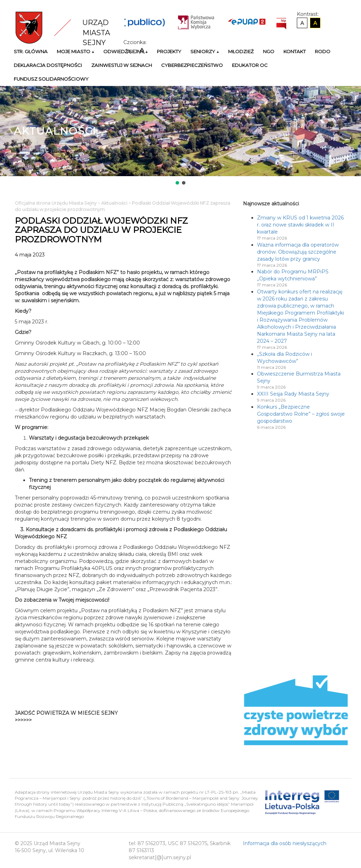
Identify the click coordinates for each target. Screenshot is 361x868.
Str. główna (31, 51)
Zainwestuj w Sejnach (122, 65)
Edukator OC (250, 65)
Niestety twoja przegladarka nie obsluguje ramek (199, 717)
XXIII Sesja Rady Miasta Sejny (293, 394)
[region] (180, 136)
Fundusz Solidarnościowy (51, 79)
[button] (177, 183)
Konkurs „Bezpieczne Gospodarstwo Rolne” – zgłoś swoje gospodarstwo (301, 414)
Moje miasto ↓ (75, 51)
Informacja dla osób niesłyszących (285, 843)
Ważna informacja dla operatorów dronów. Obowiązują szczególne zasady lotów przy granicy (298, 252)
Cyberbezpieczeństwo (192, 65)
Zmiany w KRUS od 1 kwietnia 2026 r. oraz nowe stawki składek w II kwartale (300, 225)
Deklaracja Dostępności (48, 65)
